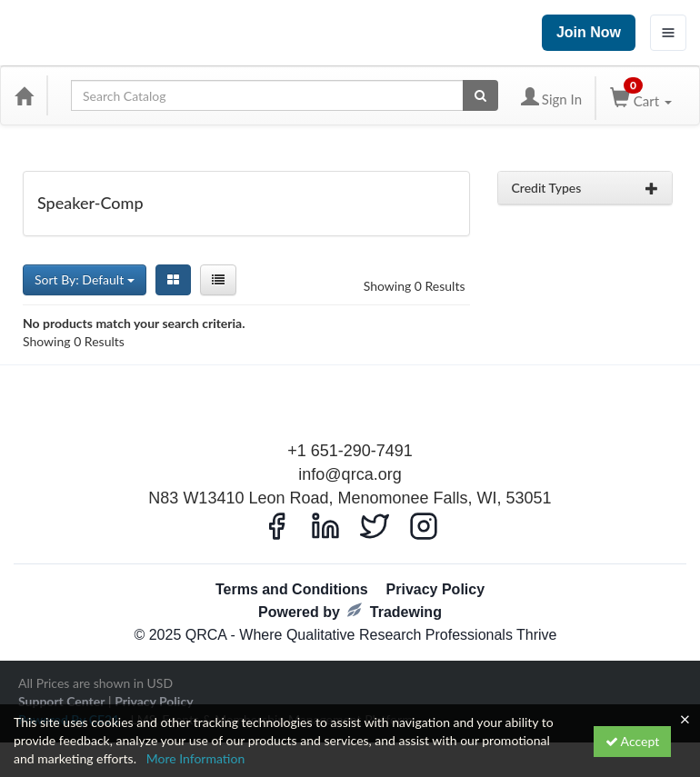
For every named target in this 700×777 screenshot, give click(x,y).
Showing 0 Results (415, 286)
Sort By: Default (85, 279)
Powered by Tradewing (350, 611)
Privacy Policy (436, 589)
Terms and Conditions (292, 589)
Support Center (61, 701)
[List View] (218, 280)
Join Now (589, 32)
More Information (196, 758)
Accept (633, 741)
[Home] (24, 95)
